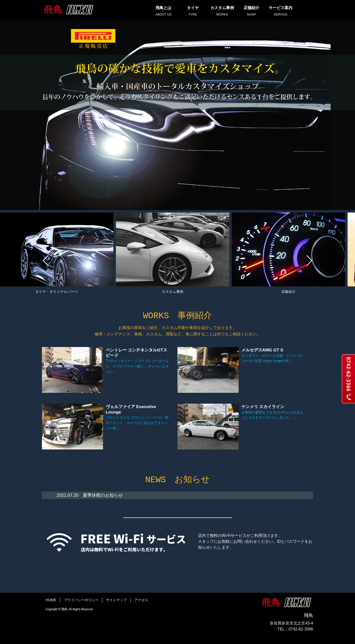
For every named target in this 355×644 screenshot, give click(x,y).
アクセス (141, 599)
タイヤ (193, 11)
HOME (51, 599)
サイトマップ (116, 599)
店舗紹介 (251, 11)
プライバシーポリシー (81, 599)
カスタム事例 (222, 11)
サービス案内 (281, 11)
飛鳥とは (164, 11)
